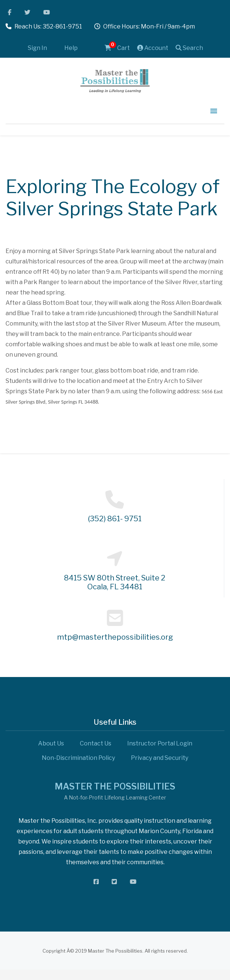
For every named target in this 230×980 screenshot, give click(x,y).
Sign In (37, 48)
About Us (51, 743)
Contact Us (96, 743)
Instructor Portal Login (160, 743)
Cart (117, 48)
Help (71, 48)
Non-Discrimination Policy (78, 758)
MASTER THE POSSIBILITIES (115, 787)
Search (189, 48)
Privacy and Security (160, 758)
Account (153, 48)
